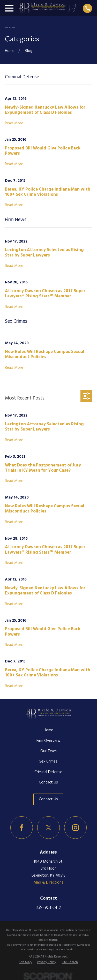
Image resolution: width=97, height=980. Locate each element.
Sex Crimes (48, 762)
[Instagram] (76, 828)
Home (48, 730)
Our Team (48, 751)
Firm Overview (48, 741)
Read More (14, 123)
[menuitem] (25, 962)
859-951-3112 (48, 907)
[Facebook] (22, 828)
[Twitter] (49, 828)
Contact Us (48, 782)
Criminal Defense (48, 772)
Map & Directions (48, 883)
